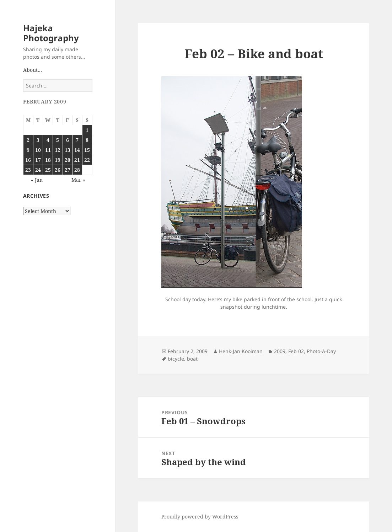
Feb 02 (296, 351)
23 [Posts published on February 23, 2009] (28, 170)
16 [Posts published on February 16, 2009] (28, 160)
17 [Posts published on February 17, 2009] (38, 160)
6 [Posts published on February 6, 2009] (68, 140)
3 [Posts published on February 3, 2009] (38, 140)
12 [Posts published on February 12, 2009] (58, 150)
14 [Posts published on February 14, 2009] (77, 150)
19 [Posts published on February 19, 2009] (58, 160)
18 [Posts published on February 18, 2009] (48, 160)
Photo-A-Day (321, 351)
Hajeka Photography (51, 33)
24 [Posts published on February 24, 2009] (38, 170)
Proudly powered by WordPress (200, 517)
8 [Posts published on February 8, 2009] (87, 140)
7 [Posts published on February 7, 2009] (77, 140)
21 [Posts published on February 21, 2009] (77, 160)
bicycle (176, 359)
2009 (280, 351)
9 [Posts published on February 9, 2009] (28, 150)
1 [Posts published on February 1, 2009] (87, 130)
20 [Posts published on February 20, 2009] (68, 160)
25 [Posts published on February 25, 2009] (48, 170)
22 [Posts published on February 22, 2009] (87, 160)
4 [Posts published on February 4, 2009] (48, 140)
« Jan (37, 180)
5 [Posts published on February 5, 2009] (58, 140)
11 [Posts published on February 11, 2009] (48, 150)
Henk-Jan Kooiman (241, 351)
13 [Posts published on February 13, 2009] (68, 150)
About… (33, 70)
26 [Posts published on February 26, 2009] (58, 170)
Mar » (78, 180)
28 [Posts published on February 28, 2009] (77, 170)
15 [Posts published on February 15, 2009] (87, 150)
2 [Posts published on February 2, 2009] (28, 140)
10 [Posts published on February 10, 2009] (38, 150)
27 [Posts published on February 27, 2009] (68, 170)
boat (192, 359)
